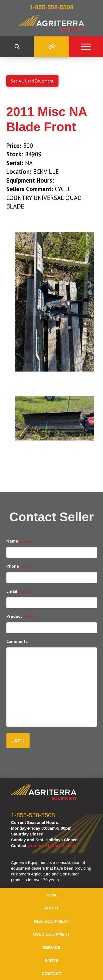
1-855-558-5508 (33, 815)
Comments (17, 641)
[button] (17, 47)
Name (20, 541)
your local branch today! (51, 846)
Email (19, 592)
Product (22, 617)
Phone (20, 566)
